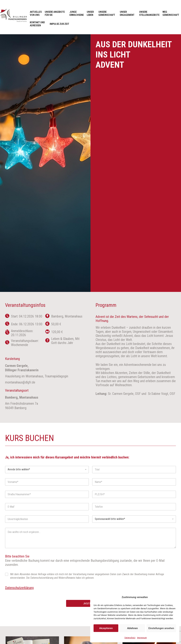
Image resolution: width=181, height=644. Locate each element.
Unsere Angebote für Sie (56, 13)
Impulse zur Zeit (59, 24)
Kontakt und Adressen (38, 24)
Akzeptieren (106, 628)
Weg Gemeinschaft (171, 13)
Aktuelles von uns (36, 13)
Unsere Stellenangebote (149, 13)
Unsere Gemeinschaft (108, 13)
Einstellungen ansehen (161, 628)
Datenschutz (130, 638)
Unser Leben (91, 13)
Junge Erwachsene (77, 13)
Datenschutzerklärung (19, 588)
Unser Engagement (128, 13)
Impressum (142, 638)
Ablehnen (132, 628)
